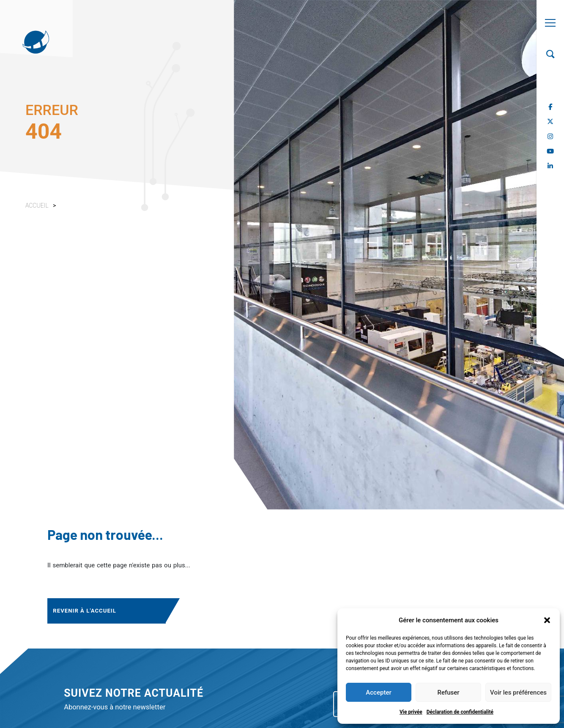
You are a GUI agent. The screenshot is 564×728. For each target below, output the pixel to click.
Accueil (37, 205)
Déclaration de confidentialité (460, 712)
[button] (547, 620)
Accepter (378, 692)
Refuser (448, 692)
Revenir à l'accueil (84, 609)
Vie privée (411, 712)
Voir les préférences (518, 692)
